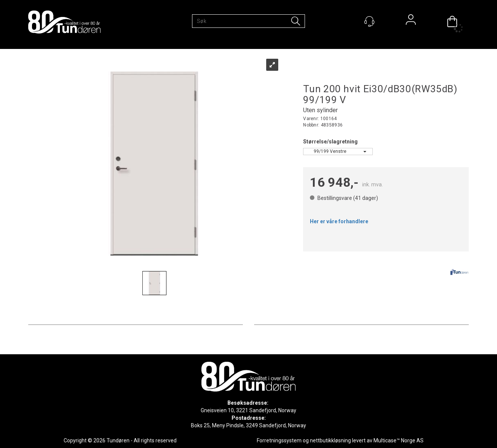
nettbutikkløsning (330, 440)
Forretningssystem (279, 440)
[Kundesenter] (369, 21)
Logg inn (411, 21)
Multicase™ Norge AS (399, 440)
